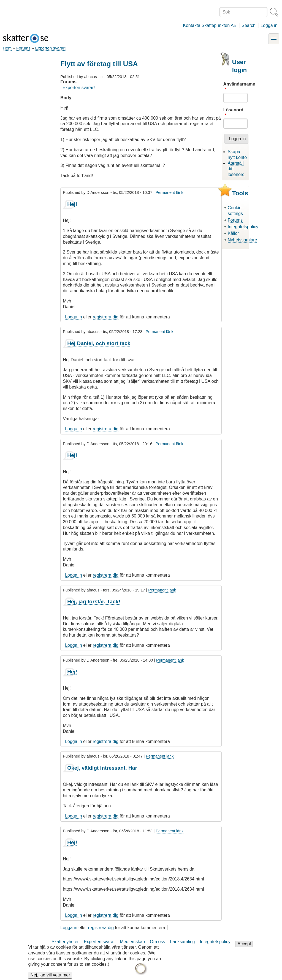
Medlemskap (132, 942)
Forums (23, 48)
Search (249, 25)
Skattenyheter (65, 942)
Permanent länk (170, 192)
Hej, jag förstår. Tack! (94, 602)
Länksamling (183, 942)
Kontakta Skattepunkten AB (210, 25)
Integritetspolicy (243, 227)
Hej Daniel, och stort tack (99, 343)
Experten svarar (99, 942)
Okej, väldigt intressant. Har (102, 768)
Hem (7, 48)
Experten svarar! (50, 48)
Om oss (157, 942)
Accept (244, 948)
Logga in (269, 25)
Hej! (72, 204)
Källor (233, 233)
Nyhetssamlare (242, 240)
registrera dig (106, 317)
